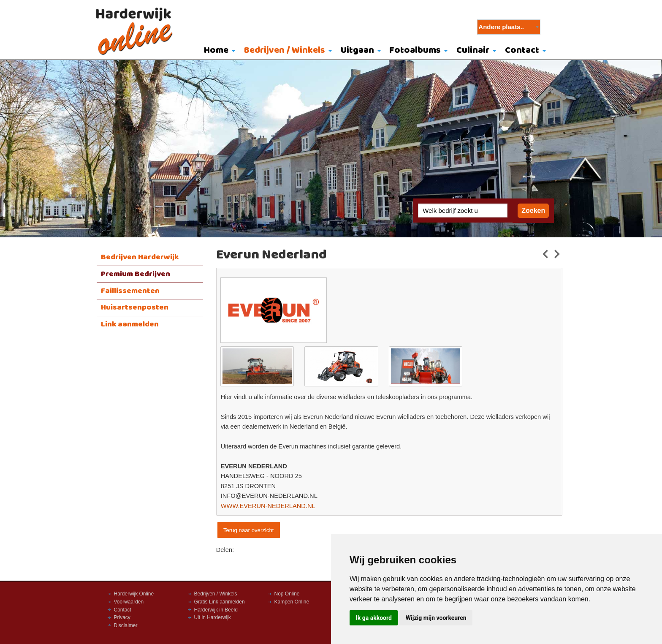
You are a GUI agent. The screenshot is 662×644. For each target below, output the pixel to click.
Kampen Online (292, 602)
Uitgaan (357, 50)
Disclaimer (126, 625)
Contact (522, 50)
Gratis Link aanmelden (220, 602)
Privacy (122, 617)
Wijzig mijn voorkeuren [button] (436, 618)
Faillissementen (130, 291)
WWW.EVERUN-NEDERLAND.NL (268, 506)
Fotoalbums (415, 50)
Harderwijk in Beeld (216, 610)
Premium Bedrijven (136, 274)
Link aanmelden (130, 324)
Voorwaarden (129, 602)
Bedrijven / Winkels (285, 50)
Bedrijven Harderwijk (140, 257)
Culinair (473, 50)
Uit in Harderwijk (213, 617)
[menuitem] (218, 51)
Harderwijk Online (134, 594)
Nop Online (287, 594)
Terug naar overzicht (248, 530)
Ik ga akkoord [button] (374, 618)
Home (216, 50)
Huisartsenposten (135, 307)
